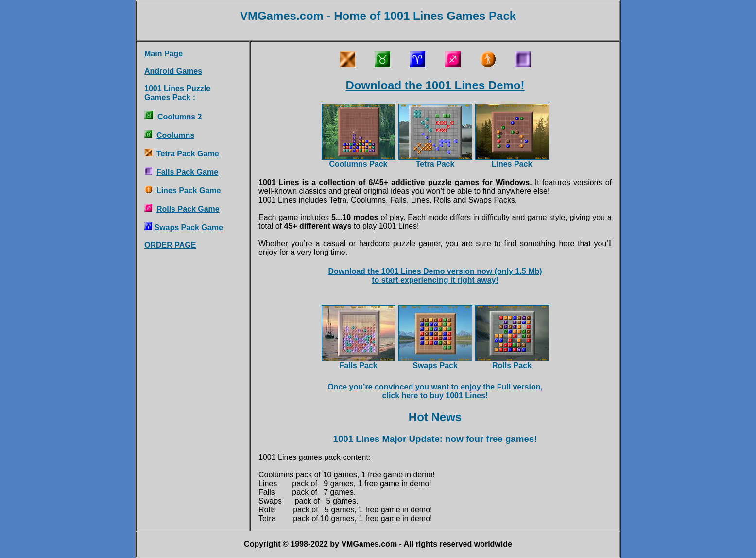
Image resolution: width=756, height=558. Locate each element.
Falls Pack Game (187, 172)
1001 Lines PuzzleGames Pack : (177, 93)
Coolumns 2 (180, 117)
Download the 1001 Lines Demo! (435, 85)
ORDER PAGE (170, 245)
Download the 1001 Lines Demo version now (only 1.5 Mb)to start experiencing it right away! (435, 276)
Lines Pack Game (189, 191)
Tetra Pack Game (188, 154)
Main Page (163, 54)
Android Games (173, 71)
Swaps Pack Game (188, 228)
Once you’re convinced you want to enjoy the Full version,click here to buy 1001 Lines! (435, 391)
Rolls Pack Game (188, 209)
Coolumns (175, 135)
